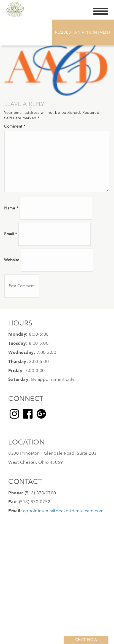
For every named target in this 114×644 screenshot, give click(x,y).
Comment (15, 126)
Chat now (86, 640)
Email (11, 234)
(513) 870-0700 (40, 493)
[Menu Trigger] (101, 11)
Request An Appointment (83, 32)
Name (11, 208)
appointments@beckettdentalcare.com (63, 511)
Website (12, 260)
